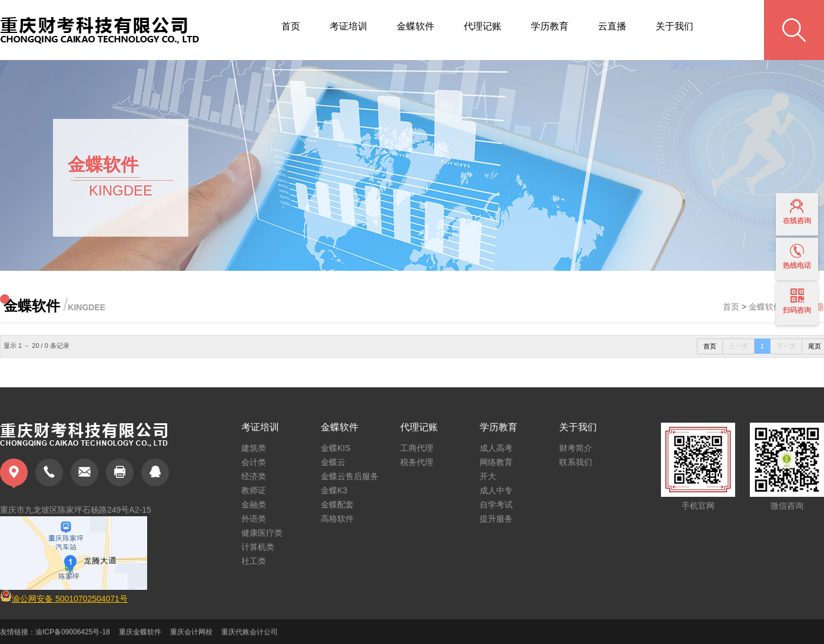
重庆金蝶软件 (140, 636)
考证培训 (348, 26)
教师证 (254, 490)
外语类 (254, 519)
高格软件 (337, 519)
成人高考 (496, 448)
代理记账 (483, 26)
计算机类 (258, 547)
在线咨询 (797, 212)
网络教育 (496, 462)
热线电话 (797, 257)
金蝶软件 (416, 26)
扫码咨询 (797, 301)
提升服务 (496, 519)
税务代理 (417, 462)
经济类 (254, 476)
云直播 (612, 26)
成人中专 (496, 490)
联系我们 (576, 462)
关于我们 (675, 26)
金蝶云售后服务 (350, 476)
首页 (291, 26)
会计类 (254, 462)
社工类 (254, 561)
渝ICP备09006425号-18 (73, 636)
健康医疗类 (262, 533)
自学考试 (496, 504)
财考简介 (576, 448)
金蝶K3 (334, 490)
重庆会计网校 (191, 636)
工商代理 (417, 448)
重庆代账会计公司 (250, 636)
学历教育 (550, 26)
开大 (488, 476)
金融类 (254, 504)
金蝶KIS (336, 448)
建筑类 (254, 448)
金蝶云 (333, 462)
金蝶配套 (337, 504)
